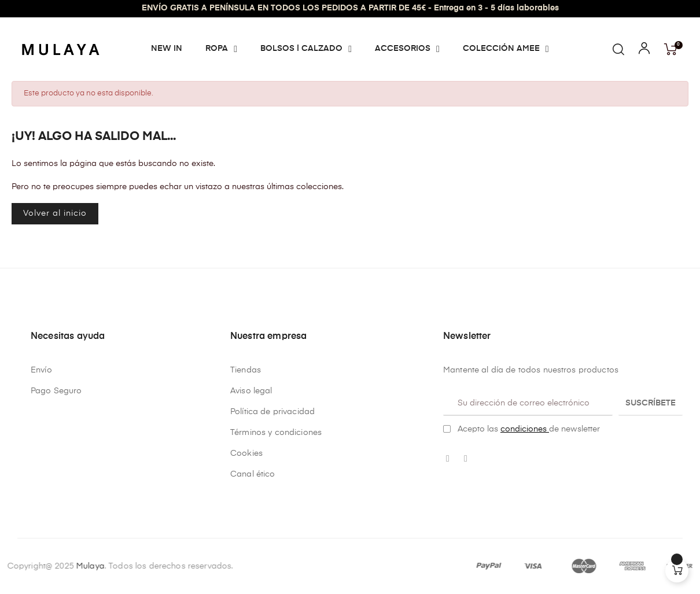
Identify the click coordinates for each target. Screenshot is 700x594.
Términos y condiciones (276, 433)
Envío (41, 370)
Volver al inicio (55, 213)
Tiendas (246, 370)
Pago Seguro (56, 391)
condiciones (525, 429)
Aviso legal (251, 391)
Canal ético (253, 474)
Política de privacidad (272, 412)
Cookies (246, 453)
